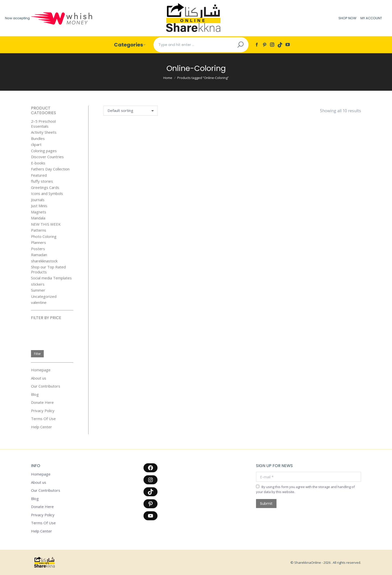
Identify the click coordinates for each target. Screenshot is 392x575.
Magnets (39, 212)
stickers (38, 284)
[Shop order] (131, 111)
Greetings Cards (45, 188)
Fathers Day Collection (50, 169)
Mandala (38, 218)
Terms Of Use (43, 419)
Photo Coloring (44, 237)
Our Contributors (46, 386)
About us (39, 378)
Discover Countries (47, 157)
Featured (39, 175)
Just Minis (39, 206)
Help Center (41, 427)
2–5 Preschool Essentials (43, 124)
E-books (38, 163)
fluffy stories (42, 181)
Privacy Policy (43, 411)
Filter (37, 354)
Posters (38, 249)
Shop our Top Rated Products (48, 270)
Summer (38, 290)
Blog (35, 394)
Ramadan (39, 255)
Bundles (38, 139)
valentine (39, 302)
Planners (38, 243)
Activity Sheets (44, 132)
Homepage (41, 370)
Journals (38, 200)
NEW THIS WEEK (46, 224)
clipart (36, 145)
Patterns (39, 230)
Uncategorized (44, 296)
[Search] (201, 45)
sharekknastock (44, 261)
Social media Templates (51, 278)
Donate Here (42, 402)
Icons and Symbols (47, 194)
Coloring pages (44, 151)
